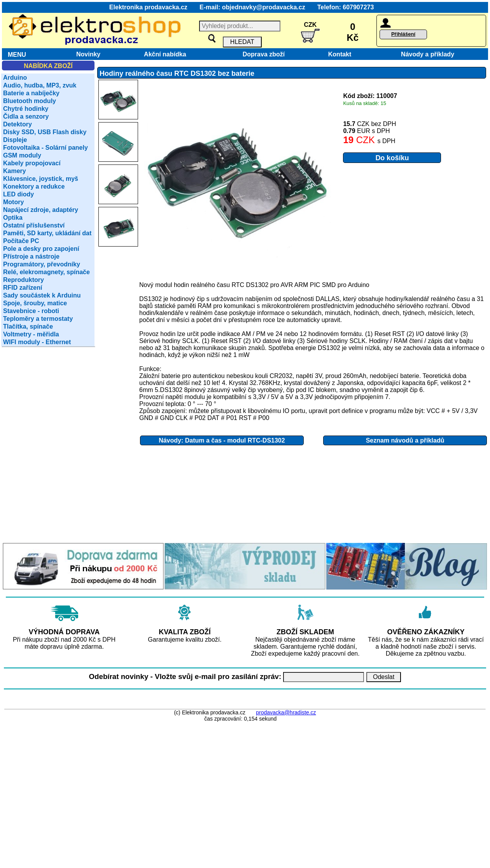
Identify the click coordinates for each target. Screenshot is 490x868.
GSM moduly (22, 155)
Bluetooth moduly (30, 101)
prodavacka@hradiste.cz (286, 712)
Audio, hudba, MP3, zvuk (40, 85)
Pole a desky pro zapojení (41, 249)
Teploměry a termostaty (38, 319)
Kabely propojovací (32, 163)
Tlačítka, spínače (28, 326)
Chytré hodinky (26, 109)
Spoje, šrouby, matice (35, 303)
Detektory (17, 124)
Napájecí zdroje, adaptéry (41, 210)
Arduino (15, 78)
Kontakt (338, 54)
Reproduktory (24, 280)
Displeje (15, 140)
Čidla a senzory (26, 116)
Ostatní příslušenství (34, 225)
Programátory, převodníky (42, 264)
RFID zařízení (23, 288)
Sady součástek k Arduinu (42, 295)
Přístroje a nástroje (31, 256)
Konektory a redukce (34, 186)
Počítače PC (21, 241)
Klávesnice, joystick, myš (41, 179)
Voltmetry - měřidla (31, 334)
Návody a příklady (428, 54)
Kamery (15, 171)
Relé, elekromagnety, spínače (46, 272)
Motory (13, 202)
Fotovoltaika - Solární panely (45, 148)
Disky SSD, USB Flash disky (45, 132)
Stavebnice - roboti (31, 311)
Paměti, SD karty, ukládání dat (47, 233)
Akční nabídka (165, 54)
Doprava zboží (262, 54)
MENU (15, 55)
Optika (13, 218)
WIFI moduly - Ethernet (37, 342)
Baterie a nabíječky (31, 93)
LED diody (18, 194)
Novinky (88, 54)
